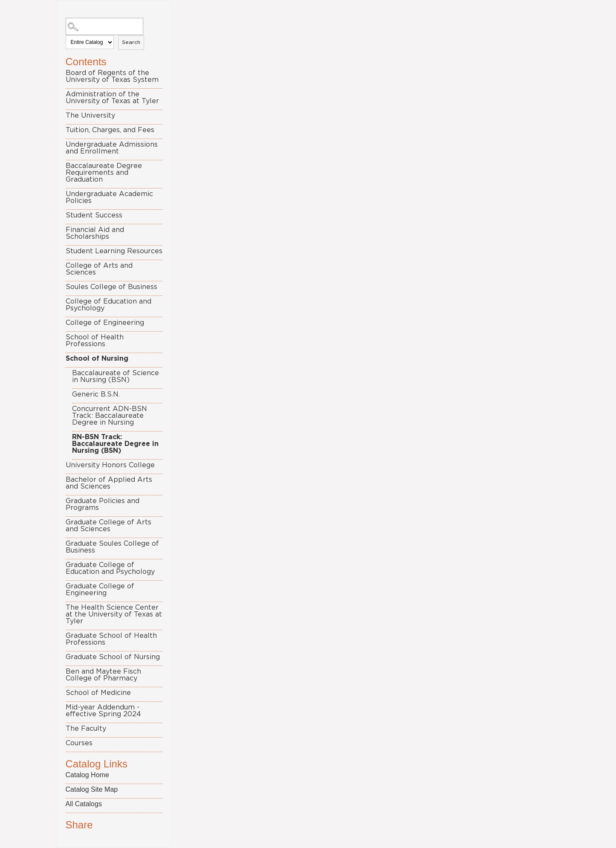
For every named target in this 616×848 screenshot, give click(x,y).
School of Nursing (97, 359)
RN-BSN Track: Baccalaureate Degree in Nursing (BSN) (115, 444)
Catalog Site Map (92, 789)
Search (131, 42)
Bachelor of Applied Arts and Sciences (109, 483)
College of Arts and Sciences (99, 269)
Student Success (94, 215)
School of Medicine (98, 693)
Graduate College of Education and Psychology (110, 568)
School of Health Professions (95, 341)
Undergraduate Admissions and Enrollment (112, 148)
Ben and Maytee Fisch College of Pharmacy (103, 675)
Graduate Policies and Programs (103, 504)
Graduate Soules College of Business (112, 547)
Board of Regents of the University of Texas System (112, 76)
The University (90, 116)
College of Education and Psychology (108, 305)
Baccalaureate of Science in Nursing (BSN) (116, 376)
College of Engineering (105, 323)
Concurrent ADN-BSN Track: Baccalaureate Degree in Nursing (110, 416)
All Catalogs (84, 804)
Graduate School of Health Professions (111, 639)
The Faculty (86, 729)
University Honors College (110, 465)
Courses (79, 743)
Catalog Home (87, 775)
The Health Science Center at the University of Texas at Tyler (114, 614)
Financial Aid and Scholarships (95, 233)
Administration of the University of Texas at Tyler (112, 98)
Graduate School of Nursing (113, 657)
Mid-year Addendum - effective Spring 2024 (103, 711)
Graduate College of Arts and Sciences (108, 526)
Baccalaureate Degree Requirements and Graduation (104, 173)
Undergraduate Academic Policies (109, 197)
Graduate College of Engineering (100, 590)
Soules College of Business (111, 287)
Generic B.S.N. (96, 394)
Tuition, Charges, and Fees (110, 130)
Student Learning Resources (114, 251)
